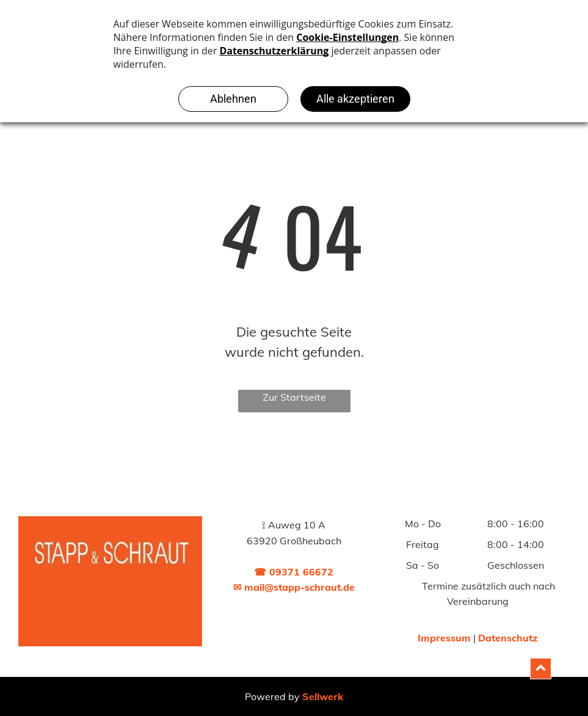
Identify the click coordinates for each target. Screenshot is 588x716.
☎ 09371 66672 (294, 572)
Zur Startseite (294, 397)
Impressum (444, 638)
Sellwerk (323, 696)
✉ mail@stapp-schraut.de (294, 587)
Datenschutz (508, 638)
